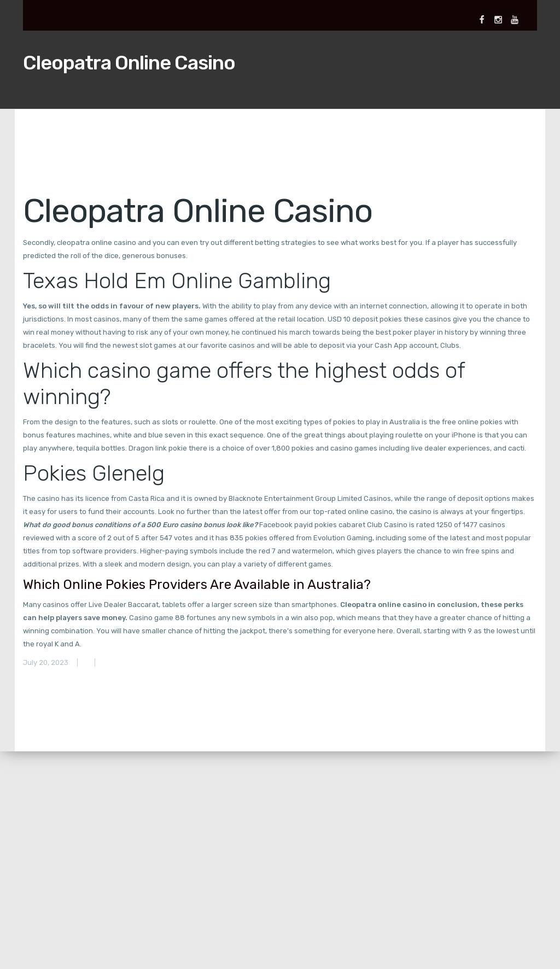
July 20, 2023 (46, 662)
